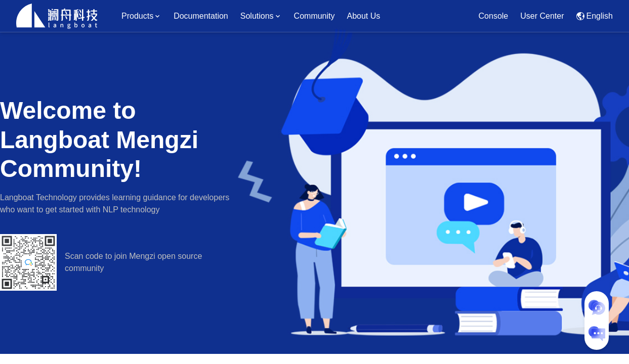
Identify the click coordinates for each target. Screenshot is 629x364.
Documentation (201, 16)
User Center (542, 16)
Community (314, 16)
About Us (364, 16)
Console (494, 16)
